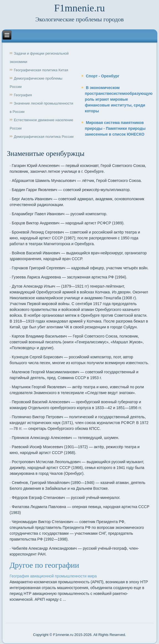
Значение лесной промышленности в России (41, 107)
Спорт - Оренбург (103, 76)
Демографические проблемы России (36, 83)
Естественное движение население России (41, 124)
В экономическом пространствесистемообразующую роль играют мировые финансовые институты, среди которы (119, 99)
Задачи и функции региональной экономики (39, 58)
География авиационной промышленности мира (53, 576)
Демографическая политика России (44, 137)
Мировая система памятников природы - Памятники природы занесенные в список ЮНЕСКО (115, 128)
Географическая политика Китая (41, 70)
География (23, 95)
